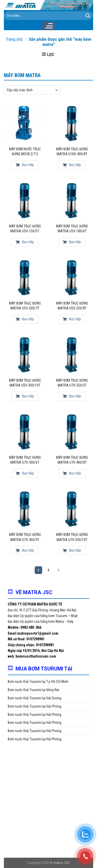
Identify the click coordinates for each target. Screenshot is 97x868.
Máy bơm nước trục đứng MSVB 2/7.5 (25, 152)
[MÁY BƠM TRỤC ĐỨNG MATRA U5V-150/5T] (25, 200)
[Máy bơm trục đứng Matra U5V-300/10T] (25, 355)
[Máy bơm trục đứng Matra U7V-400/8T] (72, 432)
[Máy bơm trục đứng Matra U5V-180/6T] (72, 200)
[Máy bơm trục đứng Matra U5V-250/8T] (72, 278)
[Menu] (48, 26)
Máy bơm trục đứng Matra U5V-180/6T (72, 229)
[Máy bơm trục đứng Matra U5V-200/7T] (25, 278)
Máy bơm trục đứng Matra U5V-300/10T (25, 383)
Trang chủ (14, 39)
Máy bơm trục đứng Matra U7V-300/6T (25, 460)
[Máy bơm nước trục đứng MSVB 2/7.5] (25, 123)
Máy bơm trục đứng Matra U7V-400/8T (72, 460)
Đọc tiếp (25, 165)
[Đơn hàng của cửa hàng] (32, 90)
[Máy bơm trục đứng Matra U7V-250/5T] (72, 355)
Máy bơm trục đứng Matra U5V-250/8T (72, 306)
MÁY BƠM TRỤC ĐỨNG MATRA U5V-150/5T (25, 229)
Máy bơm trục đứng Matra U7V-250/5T (72, 383)
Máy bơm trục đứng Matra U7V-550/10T (72, 537)
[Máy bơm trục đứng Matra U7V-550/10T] (72, 509)
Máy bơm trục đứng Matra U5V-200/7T (25, 306)
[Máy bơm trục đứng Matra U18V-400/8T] (72, 123)
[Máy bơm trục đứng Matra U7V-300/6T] (25, 432)
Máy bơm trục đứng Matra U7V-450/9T (25, 537)
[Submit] (88, 16)
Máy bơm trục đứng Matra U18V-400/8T (72, 152)
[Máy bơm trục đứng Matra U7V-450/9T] (25, 509)
